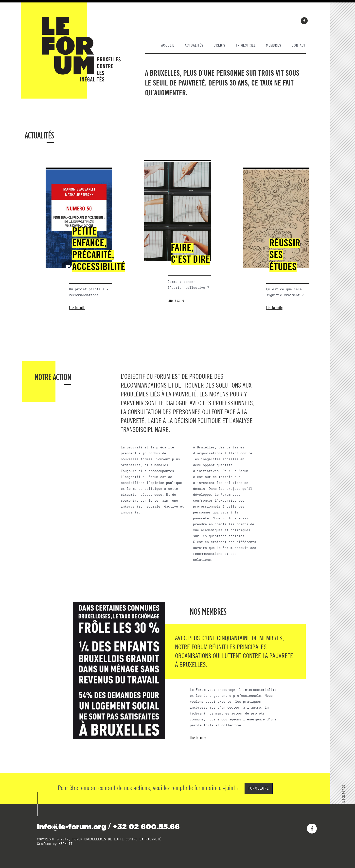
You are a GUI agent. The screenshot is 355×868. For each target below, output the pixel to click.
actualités (194, 45)
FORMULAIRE (259, 788)
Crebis (220, 45)
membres (274, 45)
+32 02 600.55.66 (146, 827)
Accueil (168, 45)
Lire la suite (77, 308)
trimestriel (246, 45)
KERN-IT (66, 844)
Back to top (343, 794)
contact (299, 45)
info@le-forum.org (72, 827)
